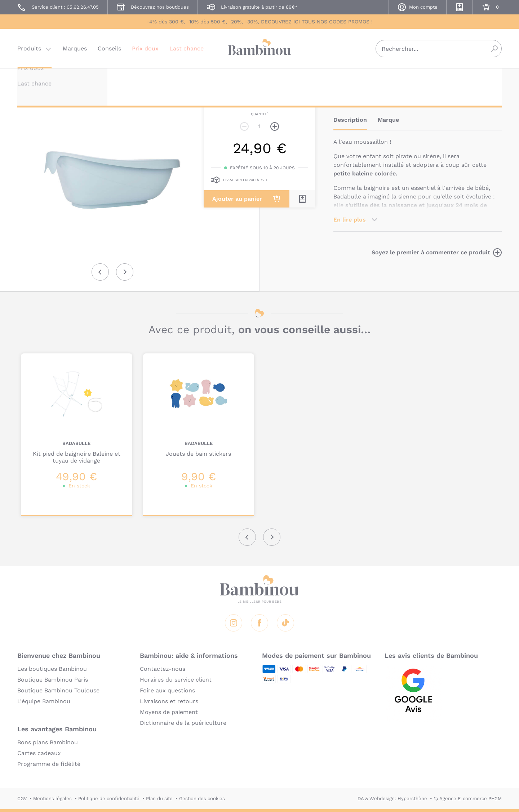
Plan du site (159, 798)
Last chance (187, 48)
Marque (388, 120)
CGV (22, 798)
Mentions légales (52, 798)
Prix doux (145, 48)
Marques (75, 48)
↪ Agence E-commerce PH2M (468, 798)
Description (350, 120)
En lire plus (350, 220)
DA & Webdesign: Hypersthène (392, 798)
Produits (29, 48)
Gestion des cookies (202, 798)
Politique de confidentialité (109, 798)
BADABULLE (347, 78)
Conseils (109, 48)
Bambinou (259, 48)
